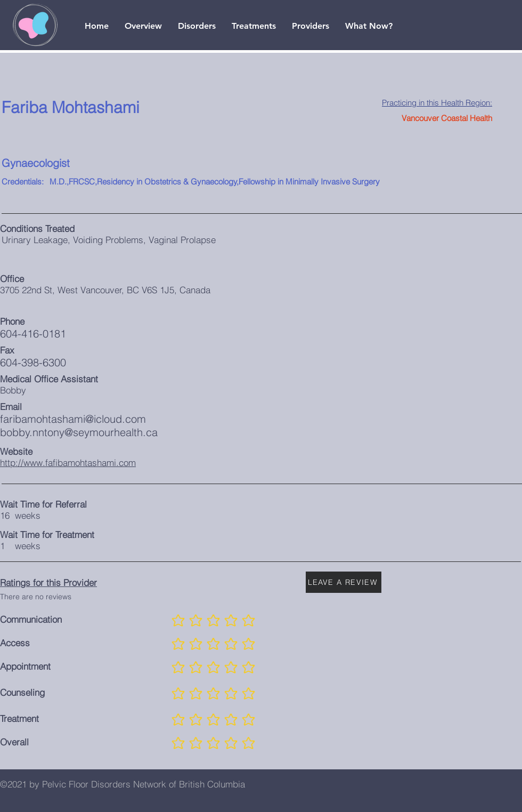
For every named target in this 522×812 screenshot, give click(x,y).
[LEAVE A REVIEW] (344, 582)
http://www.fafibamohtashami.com (68, 463)
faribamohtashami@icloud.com (73, 419)
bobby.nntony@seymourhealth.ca (79, 432)
